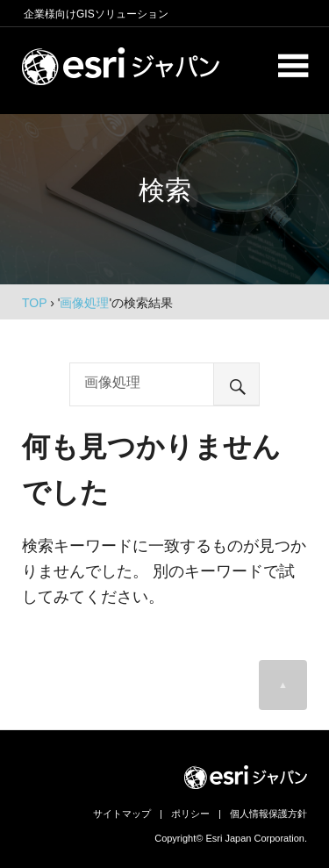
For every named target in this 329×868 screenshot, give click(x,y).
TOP (34, 303)
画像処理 (84, 303)
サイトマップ (122, 814)
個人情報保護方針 (268, 814)
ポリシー (190, 814)
